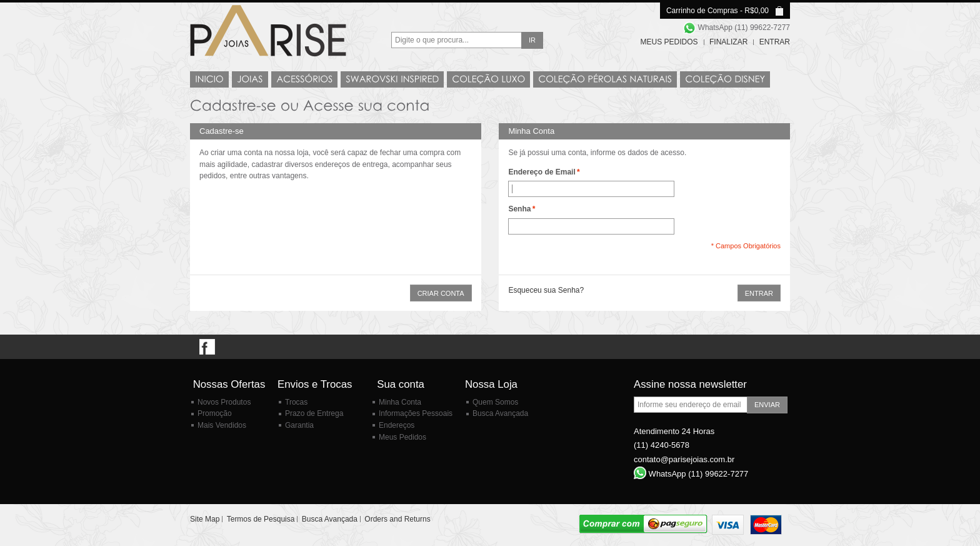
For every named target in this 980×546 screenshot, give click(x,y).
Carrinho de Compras (702, 11)
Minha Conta (400, 402)
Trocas (296, 402)
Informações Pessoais (416, 413)
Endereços (397, 425)
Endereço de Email (542, 172)
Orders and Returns (397, 519)
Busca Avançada (500, 413)
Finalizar (728, 42)
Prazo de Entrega (314, 413)
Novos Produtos (224, 402)
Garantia (299, 425)
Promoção (215, 413)
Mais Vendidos (222, 425)
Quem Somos (495, 402)
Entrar (775, 42)
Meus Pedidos (669, 42)
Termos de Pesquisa (261, 519)
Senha (519, 209)
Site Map (205, 519)
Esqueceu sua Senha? (546, 290)
